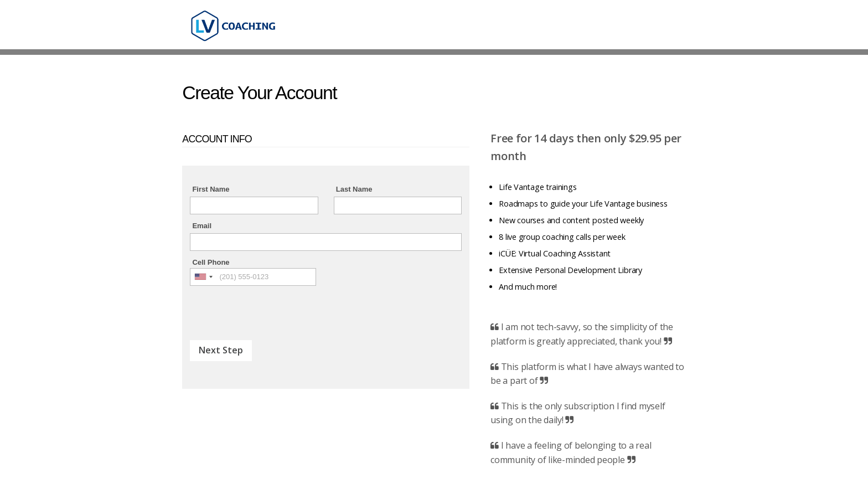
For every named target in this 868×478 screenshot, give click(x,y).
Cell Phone (211, 262)
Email (202, 226)
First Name (211, 189)
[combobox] (203, 277)
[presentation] (274, 307)
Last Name (354, 189)
